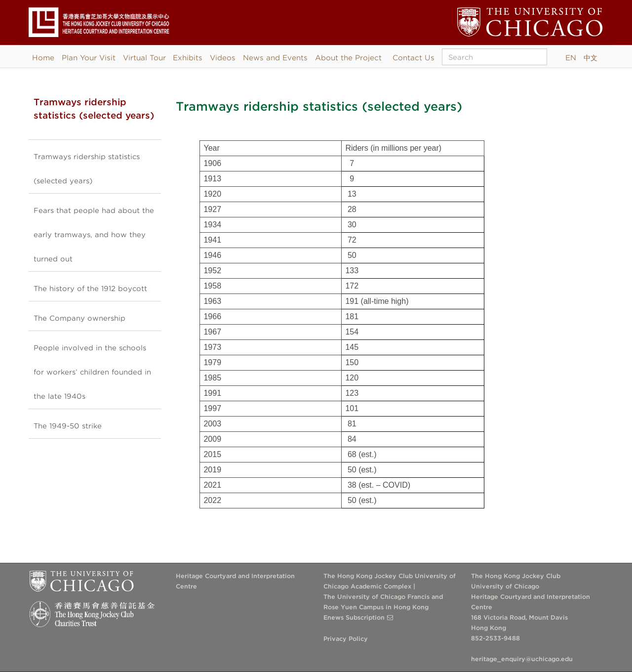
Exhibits (188, 58)
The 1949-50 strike (68, 426)
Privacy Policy (346, 639)
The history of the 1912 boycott (90, 289)
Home (43, 58)
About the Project (348, 58)
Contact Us (414, 58)
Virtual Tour (144, 58)
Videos (223, 58)
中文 (591, 58)
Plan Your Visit (89, 58)
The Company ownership (79, 318)
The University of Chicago (82, 584)
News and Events (275, 58)
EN (571, 58)
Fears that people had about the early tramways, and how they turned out (94, 235)
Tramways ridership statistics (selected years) (87, 169)
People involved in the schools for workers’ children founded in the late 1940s (92, 372)
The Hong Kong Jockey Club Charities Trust (95, 614)
